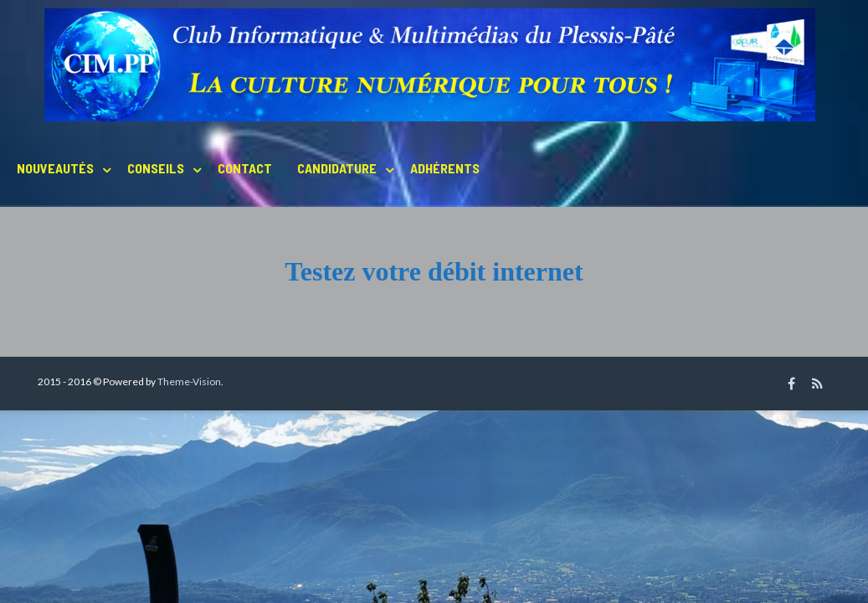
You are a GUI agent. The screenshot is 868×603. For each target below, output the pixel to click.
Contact (245, 168)
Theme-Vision (189, 381)
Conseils (156, 168)
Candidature (337, 168)
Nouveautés (55, 168)
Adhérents (445, 168)
